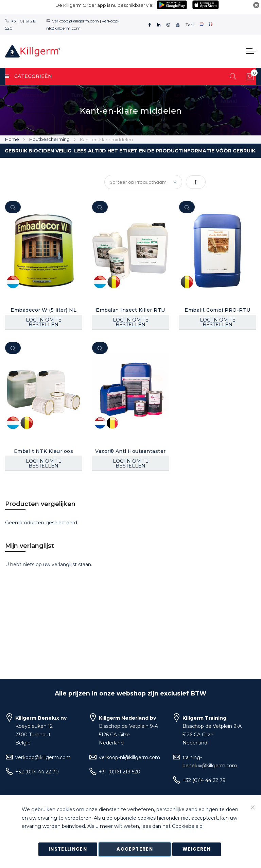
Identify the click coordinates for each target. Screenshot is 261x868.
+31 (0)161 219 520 (120, 772)
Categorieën (29, 76)
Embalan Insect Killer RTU (130, 310)
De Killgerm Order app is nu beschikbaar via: (104, 5)
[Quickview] (13, 207)
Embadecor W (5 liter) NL (43, 310)
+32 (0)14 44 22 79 (204, 780)
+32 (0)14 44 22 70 (37, 772)
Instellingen (68, 849)
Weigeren (197, 849)
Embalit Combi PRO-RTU (217, 310)
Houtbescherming (50, 139)
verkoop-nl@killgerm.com (129, 757)
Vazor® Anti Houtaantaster (130, 451)
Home (13, 139)
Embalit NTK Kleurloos (44, 451)
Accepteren (135, 849)
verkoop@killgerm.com (76, 21)
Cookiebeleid (187, 826)
